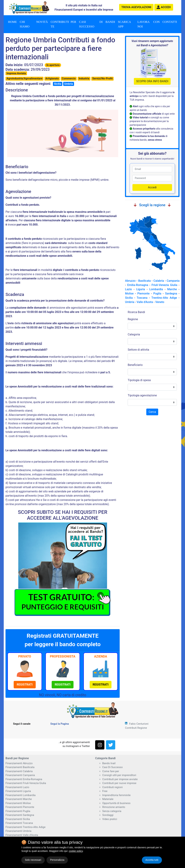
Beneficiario (135, 365)
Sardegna (171, 293)
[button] (164, 7)
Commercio (69, 78)
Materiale (108, 799)
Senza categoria (112, 811)
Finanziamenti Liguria (18, 791)
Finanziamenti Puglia (18, 811)
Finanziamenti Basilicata (20, 767)
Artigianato (52, 78)
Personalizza (57, 860)
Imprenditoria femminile (116, 795)
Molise (129, 293)
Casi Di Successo (112, 767)
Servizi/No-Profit (102, 78)
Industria (84, 78)
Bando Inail (109, 763)
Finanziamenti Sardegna (20, 815)
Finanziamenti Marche (19, 799)
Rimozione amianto (114, 807)
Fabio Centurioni (139, 724)
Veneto (160, 302)
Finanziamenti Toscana (19, 823)
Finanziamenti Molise (18, 803)
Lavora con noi (149, 24)
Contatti (170, 22)
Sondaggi (108, 815)
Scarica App (124, 24)
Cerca (152, 412)
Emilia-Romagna (138, 285)
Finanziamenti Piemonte (20, 807)
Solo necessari (33, 860)
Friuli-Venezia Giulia (164, 285)
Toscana (142, 298)
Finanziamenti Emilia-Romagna (24, 779)
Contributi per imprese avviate (120, 779)
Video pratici (110, 819)
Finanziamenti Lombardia (21, 795)
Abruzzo (130, 281)
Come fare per (111, 771)
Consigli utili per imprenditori (119, 775)
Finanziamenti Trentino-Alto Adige (25, 827)
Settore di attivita (138, 350)
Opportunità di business (116, 803)
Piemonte (144, 293)
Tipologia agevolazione (142, 395)
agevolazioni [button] (136, 7)
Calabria (159, 281)
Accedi (152, 187)
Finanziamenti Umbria (18, 831)
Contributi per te (63, 24)
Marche (172, 289)
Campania (173, 281)
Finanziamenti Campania (20, 775)
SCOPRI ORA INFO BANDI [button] (152, 81)
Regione (133, 319)
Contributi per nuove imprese (119, 783)
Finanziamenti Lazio (17, 787)
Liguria (141, 289)
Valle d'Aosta (145, 302)
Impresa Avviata (16, 73)
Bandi (110, 22)
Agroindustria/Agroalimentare (25, 78)
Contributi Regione (136, 728)
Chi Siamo (25, 24)
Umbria (69, 84)
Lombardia (156, 289)
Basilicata (145, 281)
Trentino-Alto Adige (164, 298)
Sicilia (58, 84)
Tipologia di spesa (139, 380)
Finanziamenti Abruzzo (19, 763)
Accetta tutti (152, 860)
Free (105, 791)
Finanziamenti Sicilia (18, 819)
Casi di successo (91, 24)
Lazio (128, 289)
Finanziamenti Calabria (19, 771)
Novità (42, 22)
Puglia (157, 293)
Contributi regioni (112, 787)
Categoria (134, 334)
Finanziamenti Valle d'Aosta (22, 835)
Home (12, 22)
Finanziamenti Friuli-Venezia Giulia (26, 783)
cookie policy (76, 851)
